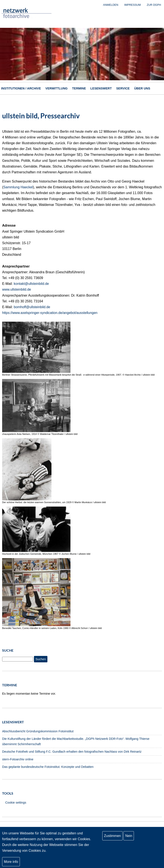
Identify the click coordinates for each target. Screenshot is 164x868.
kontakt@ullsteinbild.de (31, 284)
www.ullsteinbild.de (17, 289)
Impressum (133, 5)
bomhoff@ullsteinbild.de (32, 307)
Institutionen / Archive (21, 88)
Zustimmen (112, 836)
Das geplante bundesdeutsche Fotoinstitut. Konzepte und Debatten (48, 767)
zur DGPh (154, 5)
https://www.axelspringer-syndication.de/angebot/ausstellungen (50, 313)
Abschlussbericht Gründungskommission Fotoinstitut (38, 731)
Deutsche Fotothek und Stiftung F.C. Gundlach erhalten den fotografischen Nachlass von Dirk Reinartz (72, 752)
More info (11, 862)
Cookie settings (16, 803)
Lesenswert (101, 88)
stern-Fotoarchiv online (18, 759)
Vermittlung (57, 88)
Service (123, 88)
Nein (129, 836)
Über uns (142, 88)
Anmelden (111, 5)
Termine (79, 88)
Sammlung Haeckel (18, 187)
